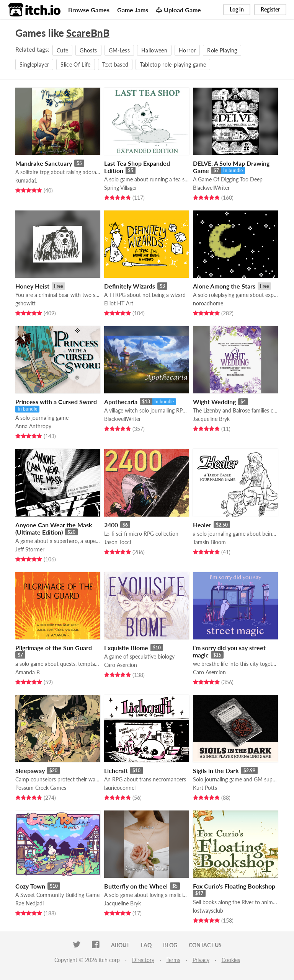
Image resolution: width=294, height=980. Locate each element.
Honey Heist (32, 286)
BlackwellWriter (211, 188)
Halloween (154, 50)
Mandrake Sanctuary (44, 163)
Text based (115, 64)
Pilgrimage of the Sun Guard (54, 648)
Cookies (231, 960)
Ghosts (88, 50)
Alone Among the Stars (224, 286)
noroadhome (208, 303)
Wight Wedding (214, 402)
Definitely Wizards (130, 286)
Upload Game (178, 10)
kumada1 (26, 180)
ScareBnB (88, 33)
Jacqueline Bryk (211, 419)
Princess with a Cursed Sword (56, 402)
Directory (143, 960)
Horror (187, 50)
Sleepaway (30, 770)
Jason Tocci (118, 542)
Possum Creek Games (41, 788)
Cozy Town (30, 886)
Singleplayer (34, 64)
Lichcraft (116, 770)
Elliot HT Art (119, 303)
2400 (111, 525)
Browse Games (89, 10)
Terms (173, 960)
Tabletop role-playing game (173, 64)
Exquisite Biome (126, 648)
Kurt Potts (205, 788)
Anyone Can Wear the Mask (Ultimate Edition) (54, 528)
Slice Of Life (76, 64)
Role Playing (222, 50)
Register (270, 9)
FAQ (146, 945)
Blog (170, 945)
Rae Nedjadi (29, 903)
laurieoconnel (120, 788)
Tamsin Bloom (209, 542)
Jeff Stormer (30, 549)
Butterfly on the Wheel (136, 886)
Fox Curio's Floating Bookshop (234, 886)
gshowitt (25, 303)
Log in (237, 9)
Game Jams (133, 10)
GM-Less (119, 50)
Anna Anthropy (33, 426)
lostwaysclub (208, 911)
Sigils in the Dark (216, 770)
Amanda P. (28, 672)
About (120, 945)
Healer (202, 525)
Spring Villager (121, 188)
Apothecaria (121, 402)
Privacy (201, 960)
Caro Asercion (121, 665)
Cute (62, 50)
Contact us (205, 945)
